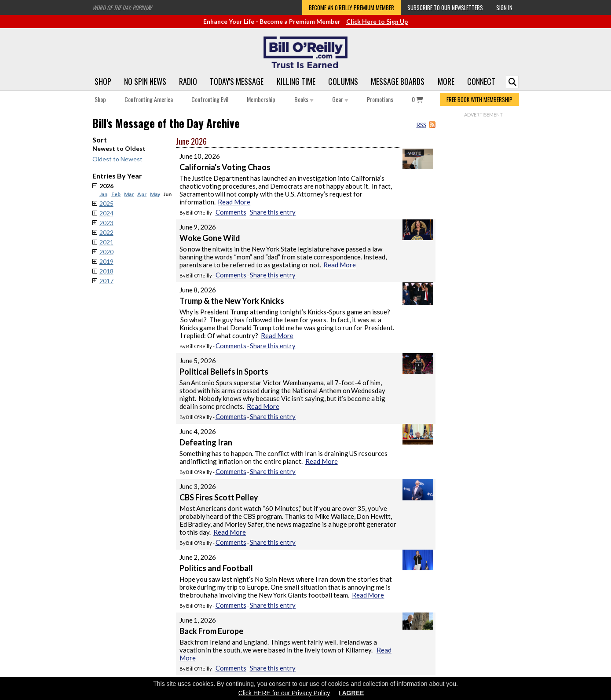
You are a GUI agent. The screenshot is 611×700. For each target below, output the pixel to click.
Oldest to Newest (117, 159)
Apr (142, 194)
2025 (106, 203)
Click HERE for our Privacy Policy (284, 693)
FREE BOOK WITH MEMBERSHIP (479, 99)
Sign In (504, 7)
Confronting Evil (210, 99)
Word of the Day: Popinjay (122, 7)
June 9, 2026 (198, 227)
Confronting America (149, 99)
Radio (188, 81)
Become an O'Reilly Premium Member (351, 7)
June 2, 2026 (198, 557)
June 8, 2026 (198, 290)
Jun (167, 194)
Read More (234, 202)
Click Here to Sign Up (377, 21)
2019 (106, 261)
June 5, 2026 (198, 361)
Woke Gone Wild (210, 238)
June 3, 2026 (198, 486)
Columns (343, 81)
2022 (106, 232)
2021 (106, 242)
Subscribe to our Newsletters (445, 7)
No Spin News (145, 81)
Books (304, 99)
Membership (261, 99)
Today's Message (237, 81)
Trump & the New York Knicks (232, 301)
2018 (106, 271)
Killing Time (296, 81)
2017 (106, 281)
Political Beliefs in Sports (224, 372)
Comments (231, 212)
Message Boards (398, 81)
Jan (103, 194)
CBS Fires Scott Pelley (219, 497)
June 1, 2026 (198, 620)
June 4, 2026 (198, 431)
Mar (129, 194)
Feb (116, 194)
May (155, 194)
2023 (106, 223)
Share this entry (273, 212)
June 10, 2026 (200, 156)
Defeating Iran (206, 442)
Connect (481, 81)
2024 (106, 213)
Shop (103, 81)
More (446, 81)
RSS (421, 125)
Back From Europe (211, 631)
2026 (138, 190)
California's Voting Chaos (225, 167)
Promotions (380, 99)
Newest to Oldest (119, 148)
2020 (106, 252)
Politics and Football (216, 568)
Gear (340, 99)
